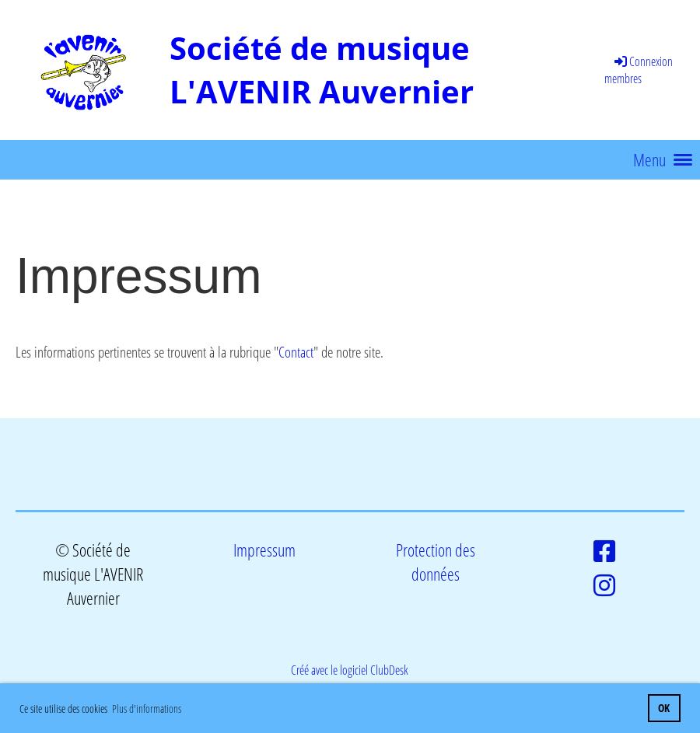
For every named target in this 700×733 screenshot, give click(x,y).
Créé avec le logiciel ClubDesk (350, 670)
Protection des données (436, 562)
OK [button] (664, 708)
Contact (296, 352)
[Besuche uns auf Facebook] (604, 551)
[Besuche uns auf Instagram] (604, 585)
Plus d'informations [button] (147, 709)
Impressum (264, 550)
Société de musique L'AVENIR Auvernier (322, 70)
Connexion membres (639, 70)
